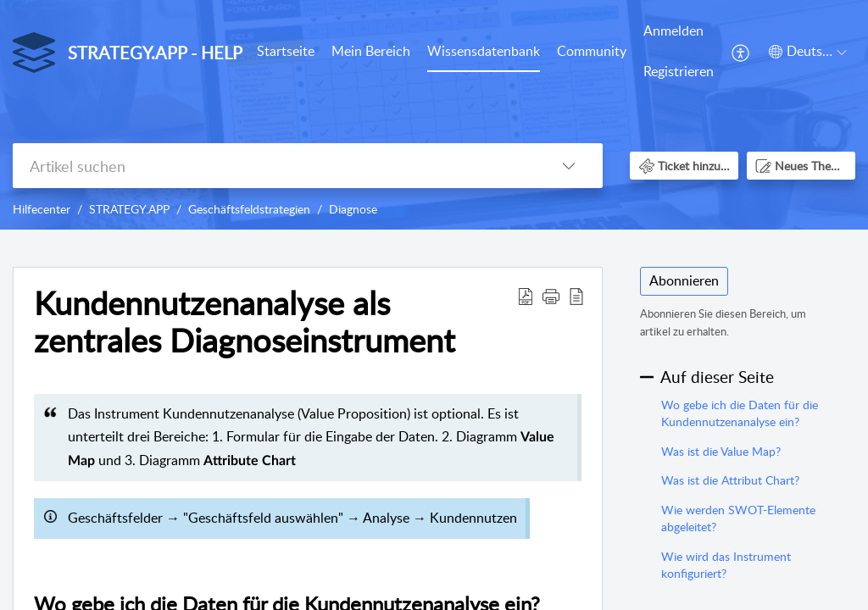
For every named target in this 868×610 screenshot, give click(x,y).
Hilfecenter (42, 209)
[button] (741, 52)
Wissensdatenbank (484, 51)
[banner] (434, 115)
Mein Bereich (371, 51)
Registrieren (679, 71)
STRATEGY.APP (129, 209)
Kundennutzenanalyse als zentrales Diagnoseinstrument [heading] (245, 322)
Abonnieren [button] (684, 280)
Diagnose (353, 209)
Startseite (286, 51)
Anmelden (673, 30)
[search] (274, 166)
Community (592, 51)
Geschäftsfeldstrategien (249, 209)
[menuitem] (286, 53)
